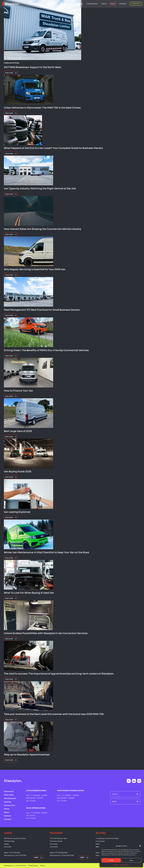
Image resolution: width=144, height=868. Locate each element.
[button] (140, 846)
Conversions (92, 4)
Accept (111, 860)
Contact (136, 4)
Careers (123, 4)
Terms (42, 866)
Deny (131, 860)
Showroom (39, 4)
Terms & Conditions (124, 865)
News (113, 4)
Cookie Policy (116, 865)
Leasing (79, 4)
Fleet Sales (52, 4)
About (104, 4)
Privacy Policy (33, 866)
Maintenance (66, 4)
